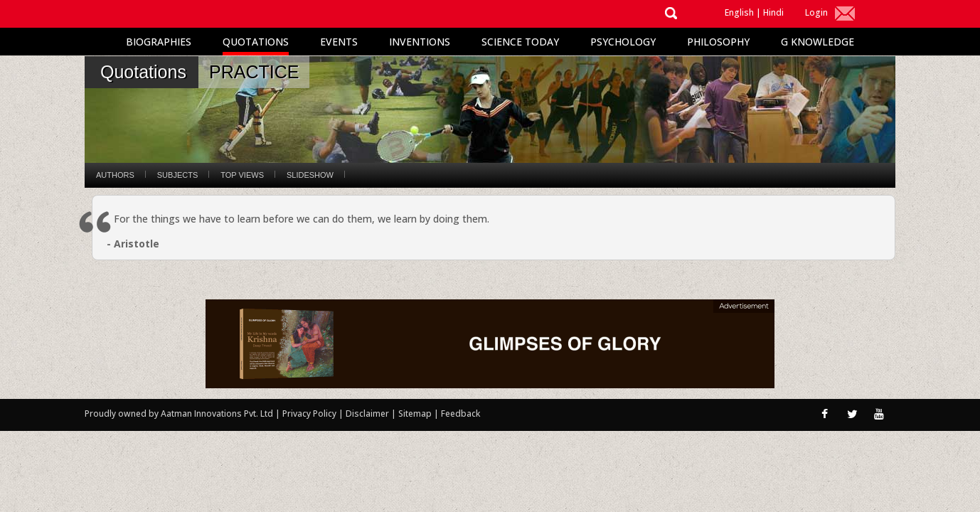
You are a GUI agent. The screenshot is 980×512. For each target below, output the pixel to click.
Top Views (242, 175)
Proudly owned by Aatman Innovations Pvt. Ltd (179, 414)
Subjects (177, 175)
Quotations (256, 42)
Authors (115, 175)
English (739, 12)
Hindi (773, 12)
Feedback (460, 414)
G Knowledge (817, 42)
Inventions (420, 42)
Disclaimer (367, 414)
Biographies (159, 42)
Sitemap (416, 414)
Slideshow (310, 175)
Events (339, 42)
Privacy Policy (310, 414)
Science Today (520, 42)
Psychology (623, 42)
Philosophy (718, 42)
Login (816, 12)
